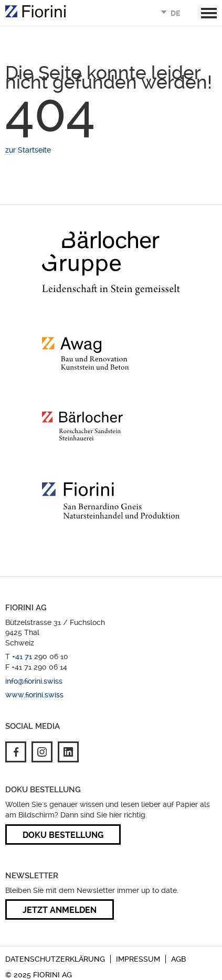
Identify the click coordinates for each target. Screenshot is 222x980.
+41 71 (23, 656)
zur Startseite (28, 150)
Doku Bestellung (63, 835)
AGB (178, 959)
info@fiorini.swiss (34, 681)
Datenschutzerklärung (55, 959)
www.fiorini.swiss (34, 695)
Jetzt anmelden (60, 910)
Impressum (138, 959)
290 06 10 (51, 656)
